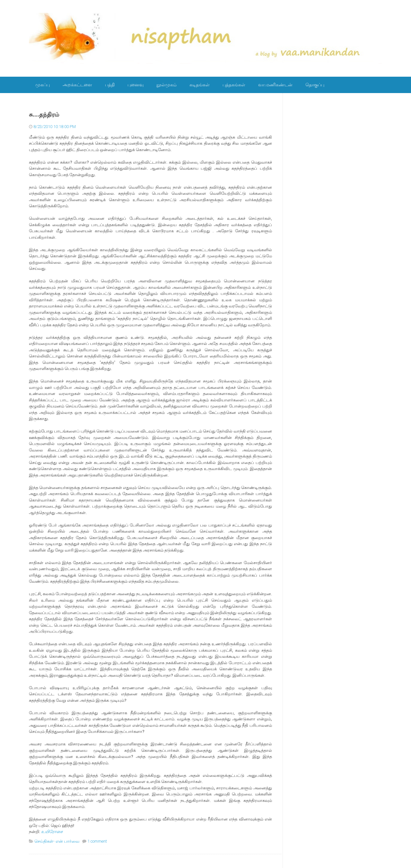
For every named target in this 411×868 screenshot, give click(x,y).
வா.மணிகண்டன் (275, 85)
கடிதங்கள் (200, 85)
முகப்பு (43, 85)
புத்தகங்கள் (234, 85)
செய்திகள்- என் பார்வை (57, 841)
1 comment (97, 841)
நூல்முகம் (166, 85)
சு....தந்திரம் (44, 115)
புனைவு (136, 85)
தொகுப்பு (315, 85)
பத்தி (110, 85)
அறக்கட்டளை (77, 85)
